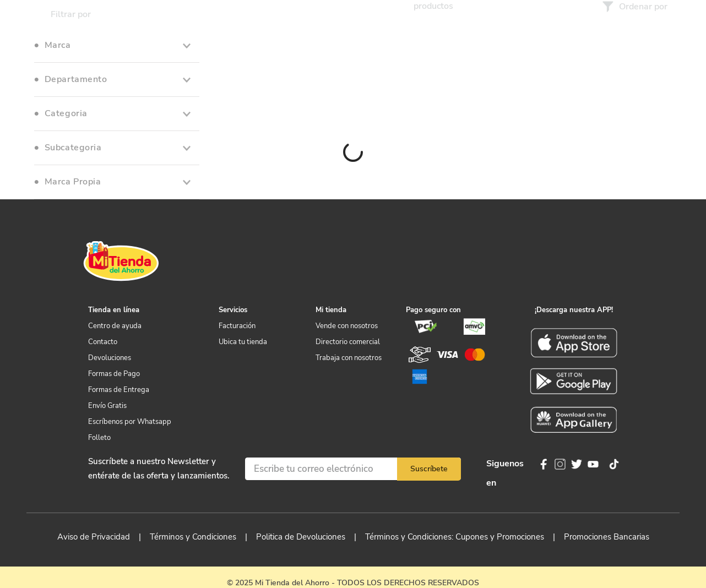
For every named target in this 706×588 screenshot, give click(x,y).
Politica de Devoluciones (301, 537)
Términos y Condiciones (193, 537)
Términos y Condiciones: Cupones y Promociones (455, 537)
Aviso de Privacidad (94, 537)
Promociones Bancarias (607, 537)
